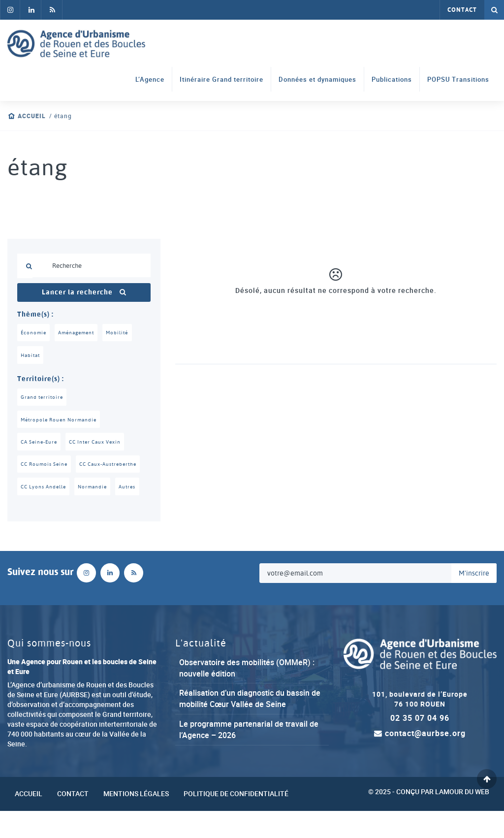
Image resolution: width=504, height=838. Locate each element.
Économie (34, 333)
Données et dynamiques (317, 80)
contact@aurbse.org (420, 760)
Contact (462, 10)
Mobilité (124, 333)
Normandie (97, 513)
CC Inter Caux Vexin (102, 444)
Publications (392, 80)
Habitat (31, 356)
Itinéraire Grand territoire (221, 80)
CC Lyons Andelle (45, 513)
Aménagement (80, 333)
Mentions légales (136, 821)
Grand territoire (43, 398)
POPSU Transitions (458, 80)
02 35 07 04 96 (420, 745)
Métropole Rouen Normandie (62, 421)
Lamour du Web (462, 818)
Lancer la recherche (84, 292)
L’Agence (150, 80)
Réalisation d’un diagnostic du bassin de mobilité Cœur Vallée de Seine (250, 725)
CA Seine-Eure (41, 444)
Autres (134, 513)
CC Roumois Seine (47, 467)
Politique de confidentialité (236, 821)
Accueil (32, 116)
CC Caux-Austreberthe (52, 490)
